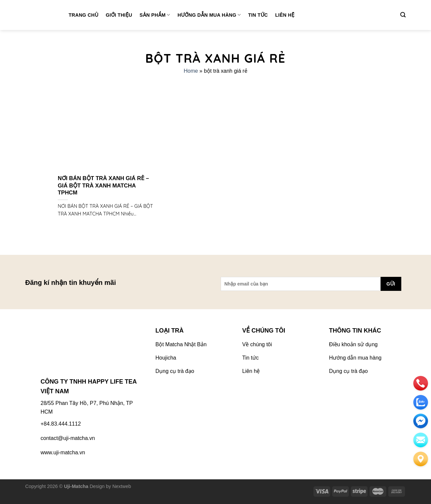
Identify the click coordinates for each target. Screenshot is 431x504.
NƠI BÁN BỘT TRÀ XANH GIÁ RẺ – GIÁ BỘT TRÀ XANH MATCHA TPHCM (103, 185)
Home (191, 71)
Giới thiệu (119, 15)
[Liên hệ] (421, 459)
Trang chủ (84, 15)
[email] (421, 421)
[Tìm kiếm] (403, 15)
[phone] (421, 383)
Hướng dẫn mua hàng (209, 15)
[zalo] (421, 402)
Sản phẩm (155, 15)
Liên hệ (285, 15)
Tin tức (258, 15)
